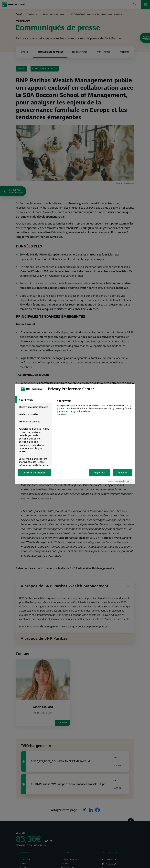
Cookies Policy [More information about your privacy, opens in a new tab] (64, 414)
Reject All (100, 473)
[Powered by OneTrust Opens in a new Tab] (121, 482)
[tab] (33, 400)
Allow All (123, 473)
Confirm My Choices (34, 473)
